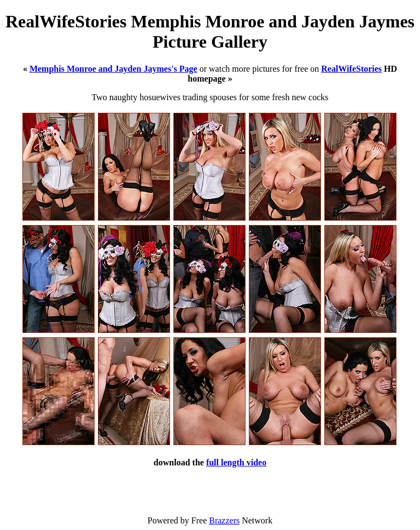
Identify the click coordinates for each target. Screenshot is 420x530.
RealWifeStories (351, 69)
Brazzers (224, 520)
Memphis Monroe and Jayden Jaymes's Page (113, 69)
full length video (236, 462)
